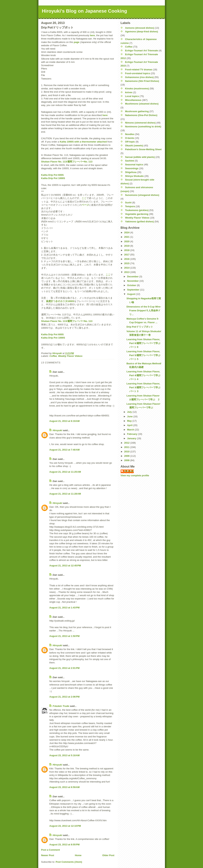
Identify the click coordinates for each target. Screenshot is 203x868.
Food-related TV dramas (139, 70)
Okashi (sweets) (134, 146)
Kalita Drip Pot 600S (53, 175)
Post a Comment (51, 850)
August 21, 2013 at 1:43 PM (65, 608)
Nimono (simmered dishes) (140, 123)
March (131, 430)
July (130, 412)
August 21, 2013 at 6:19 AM (65, 421)
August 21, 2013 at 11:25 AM (65, 472)
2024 (127, 232)
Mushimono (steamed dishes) (142, 104)
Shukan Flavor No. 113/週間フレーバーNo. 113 (67, 162)
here (92, 35)
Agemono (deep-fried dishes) (141, 32)
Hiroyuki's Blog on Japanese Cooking (85, 11)
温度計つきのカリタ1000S (60, 301)
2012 (127, 443)
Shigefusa (131, 172)
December (133, 277)
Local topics (132, 96)
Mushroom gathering (137, 111)
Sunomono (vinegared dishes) (142, 195)
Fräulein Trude (61, 706)
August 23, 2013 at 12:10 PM (65, 826)
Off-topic (130, 142)
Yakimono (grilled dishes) (139, 222)
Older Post (108, 855)
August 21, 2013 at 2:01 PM (65, 668)
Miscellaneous (133, 100)
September (134, 290)
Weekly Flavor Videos (70, 356)
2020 (127, 241)
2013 (127, 272)
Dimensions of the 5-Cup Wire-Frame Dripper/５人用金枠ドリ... (144, 310)
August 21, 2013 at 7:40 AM (65, 450)
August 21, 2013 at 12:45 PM (65, 566)
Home (78, 855)
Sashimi (130, 161)
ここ (84, 198)
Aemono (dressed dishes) (140, 28)
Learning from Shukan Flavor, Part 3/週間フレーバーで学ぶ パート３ (145, 387)
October (132, 285)
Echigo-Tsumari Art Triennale (141, 51)
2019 (127, 246)
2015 (127, 263)
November (133, 281)
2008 (127, 460)
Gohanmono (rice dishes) (139, 77)
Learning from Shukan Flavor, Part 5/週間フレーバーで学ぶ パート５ (145, 355)
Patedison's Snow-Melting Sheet (143, 149)
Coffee (53, 356)
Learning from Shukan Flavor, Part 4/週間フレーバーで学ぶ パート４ (145, 375)
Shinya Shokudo (134, 176)
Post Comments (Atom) (69, 862)
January (132, 438)
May (130, 421)
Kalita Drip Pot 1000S (53, 178)
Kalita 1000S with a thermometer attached (83, 142)
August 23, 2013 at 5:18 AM (65, 755)
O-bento (130, 138)
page (77, 42)
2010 (127, 452)
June (130, 416)
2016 (127, 259)
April (130, 425)
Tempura (130, 206)
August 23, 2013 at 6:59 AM (65, 787)
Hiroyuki (57, 430)
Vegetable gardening (137, 214)
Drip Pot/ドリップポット (140, 327)
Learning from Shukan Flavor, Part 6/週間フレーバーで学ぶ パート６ (145, 343)
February (132, 434)
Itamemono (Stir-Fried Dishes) (142, 81)
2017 (127, 255)
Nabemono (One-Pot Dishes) (141, 115)
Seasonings (132, 168)
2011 (127, 447)
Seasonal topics (134, 165)
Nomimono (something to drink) (143, 127)
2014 (127, 268)
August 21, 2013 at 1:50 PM (65, 636)
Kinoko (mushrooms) (137, 89)
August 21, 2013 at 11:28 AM (65, 494)
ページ (85, 205)
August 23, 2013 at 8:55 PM (65, 845)
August (131, 294)
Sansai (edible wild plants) (140, 157)
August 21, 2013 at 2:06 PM (65, 697)
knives (129, 92)
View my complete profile (135, 475)
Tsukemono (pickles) (137, 210)
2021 (127, 237)
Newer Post (48, 855)
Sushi (128, 203)
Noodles (130, 134)
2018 (127, 250)
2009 (127, 456)
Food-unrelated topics (138, 73)
